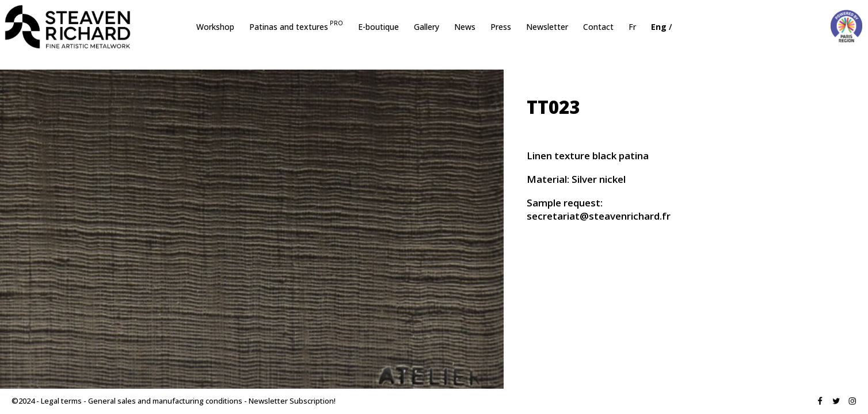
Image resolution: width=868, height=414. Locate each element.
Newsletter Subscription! (292, 401)
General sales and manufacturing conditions (165, 401)
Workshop (215, 28)
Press (501, 28)
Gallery (427, 28)
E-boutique (378, 28)
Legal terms (61, 401)
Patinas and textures (296, 28)
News (465, 28)
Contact (598, 28)
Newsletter (547, 28)
